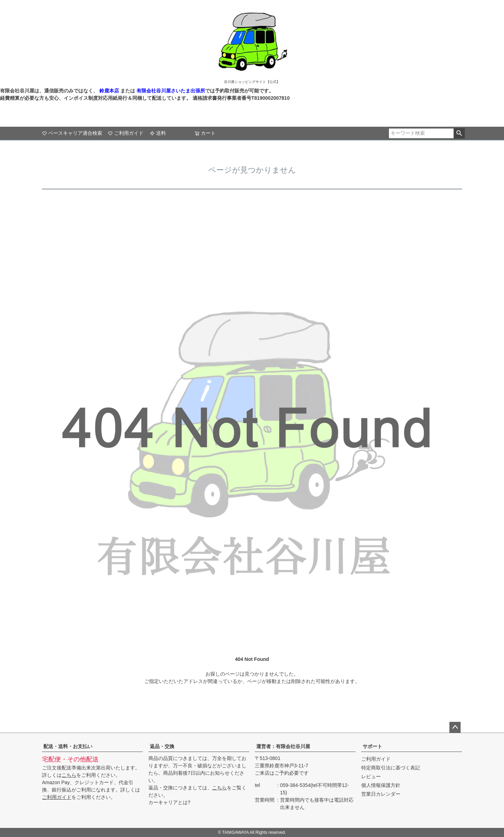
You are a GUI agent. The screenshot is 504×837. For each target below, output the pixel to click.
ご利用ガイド (126, 133)
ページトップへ (455, 727)
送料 (158, 133)
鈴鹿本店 (109, 91)
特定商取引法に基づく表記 (391, 768)
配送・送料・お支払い (68, 746)
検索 (459, 133)
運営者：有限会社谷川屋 (283, 746)
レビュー (371, 776)
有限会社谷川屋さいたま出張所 (170, 91)
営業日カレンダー (381, 794)
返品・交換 (162, 746)
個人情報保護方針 (381, 785)
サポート (372, 746)
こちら (69, 775)
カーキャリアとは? (169, 802)
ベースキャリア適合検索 (72, 133)
